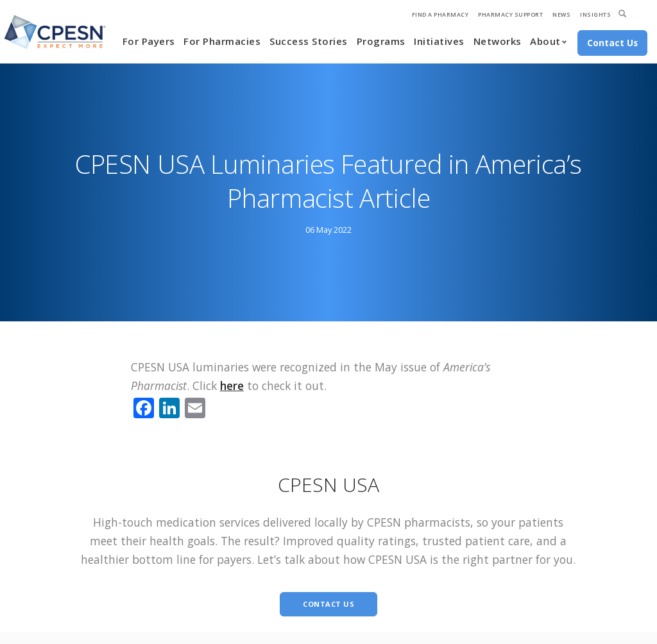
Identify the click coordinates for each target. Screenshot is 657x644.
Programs (381, 41)
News (561, 14)
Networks (498, 41)
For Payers (149, 41)
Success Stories (309, 41)
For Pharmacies (222, 41)
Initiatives (439, 41)
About (545, 41)
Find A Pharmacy (440, 14)
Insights (595, 14)
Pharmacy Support (510, 14)
